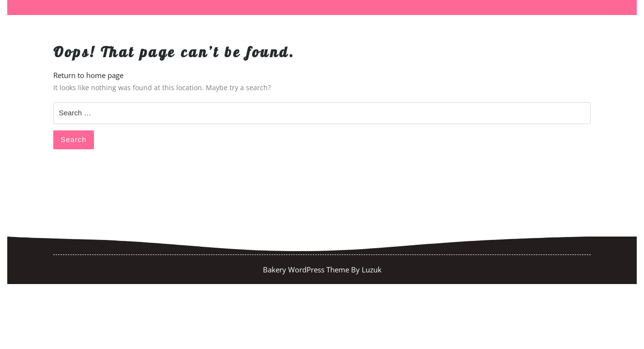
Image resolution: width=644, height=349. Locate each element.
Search (74, 139)
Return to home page (88, 75)
